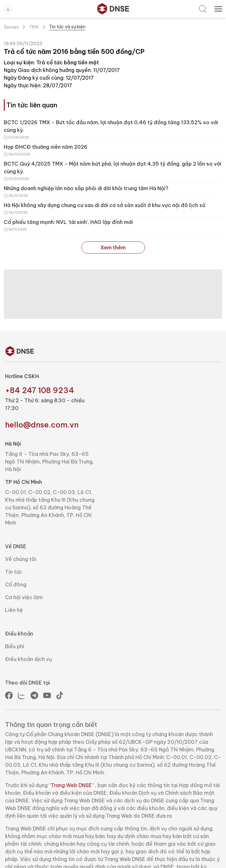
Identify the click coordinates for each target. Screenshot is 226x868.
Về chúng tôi (21, 559)
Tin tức (14, 572)
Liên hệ (14, 610)
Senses (11, 27)
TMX (34, 27)
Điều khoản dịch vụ (28, 659)
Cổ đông (16, 585)
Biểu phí (15, 646)
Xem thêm (113, 247)
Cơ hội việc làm (24, 597)
